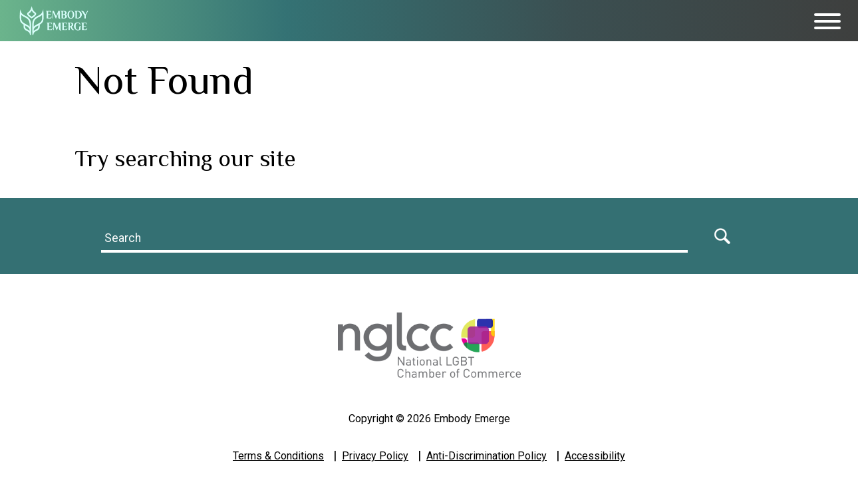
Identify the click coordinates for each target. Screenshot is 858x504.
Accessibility (595, 456)
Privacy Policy (375, 456)
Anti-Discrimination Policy (487, 456)
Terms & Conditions (278, 456)
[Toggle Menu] (827, 21)
